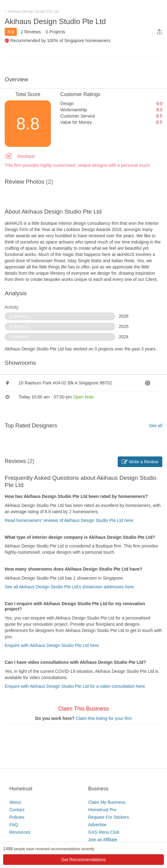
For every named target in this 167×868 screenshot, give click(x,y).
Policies (17, 817)
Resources (20, 832)
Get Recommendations (83, 860)
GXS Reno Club (104, 832)
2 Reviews (31, 32)
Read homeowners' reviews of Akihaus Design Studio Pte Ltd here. (69, 520)
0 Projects (55, 32)
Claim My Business (107, 802)
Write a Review (140, 462)
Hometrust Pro (102, 810)
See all (156, 426)
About (15, 802)
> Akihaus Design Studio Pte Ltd (32, 12)
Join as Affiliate (103, 840)
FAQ (14, 825)
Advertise (97, 825)
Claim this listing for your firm (104, 718)
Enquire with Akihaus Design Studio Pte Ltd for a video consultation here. (75, 686)
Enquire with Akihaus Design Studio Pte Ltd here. (52, 645)
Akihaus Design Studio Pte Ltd (55, 21)
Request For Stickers (109, 817)
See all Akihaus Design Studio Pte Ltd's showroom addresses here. (70, 587)
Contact (17, 810)
